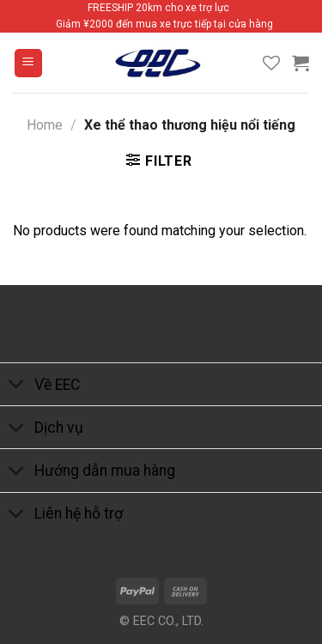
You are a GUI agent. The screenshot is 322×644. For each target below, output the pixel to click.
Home (45, 125)
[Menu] (29, 63)
